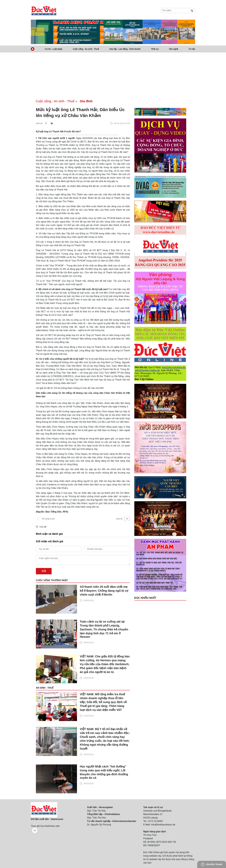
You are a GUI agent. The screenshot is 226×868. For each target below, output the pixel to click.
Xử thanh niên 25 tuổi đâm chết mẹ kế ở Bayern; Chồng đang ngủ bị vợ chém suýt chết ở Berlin (104, 591)
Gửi (44, 571)
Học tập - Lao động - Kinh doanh (125, 49)
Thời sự (155, 49)
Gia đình (86, 101)
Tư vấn (192, 49)
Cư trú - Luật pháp (54, 49)
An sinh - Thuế (45, 688)
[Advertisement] (113, 74)
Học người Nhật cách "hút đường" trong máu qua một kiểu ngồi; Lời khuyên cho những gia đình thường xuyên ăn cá (104, 772)
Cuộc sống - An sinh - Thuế (86, 49)
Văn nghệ (173, 49)
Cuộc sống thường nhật (52, 580)
